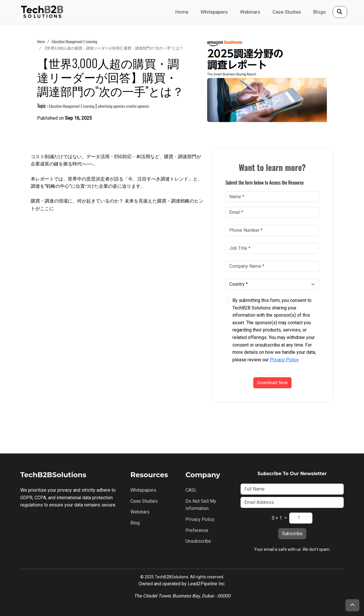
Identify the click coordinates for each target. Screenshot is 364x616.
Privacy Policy (284, 360)
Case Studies (287, 12)
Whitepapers (214, 12)
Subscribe (292, 534)
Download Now (272, 383)
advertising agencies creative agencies (123, 106)
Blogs (320, 12)
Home (182, 12)
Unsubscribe (198, 541)
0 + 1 (277, 518)
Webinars (250, 12)
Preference (197, 530)
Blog (135, 523)
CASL (191, 490)
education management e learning (74, 42)
